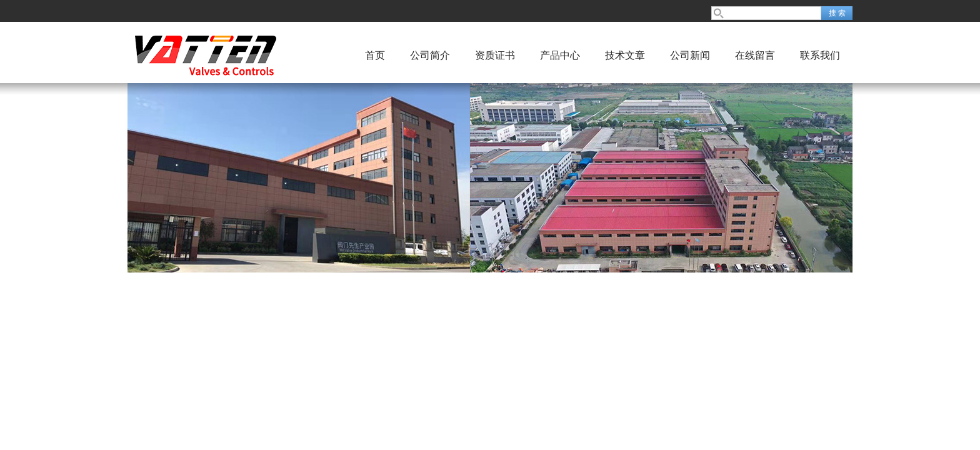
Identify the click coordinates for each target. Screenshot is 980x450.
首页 (375, 55)
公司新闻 (690, 55)
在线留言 (755, 55)
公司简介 (430, 55)
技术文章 (625, 55)
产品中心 (560, 55)
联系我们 (820, 55)
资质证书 (495, 55)
